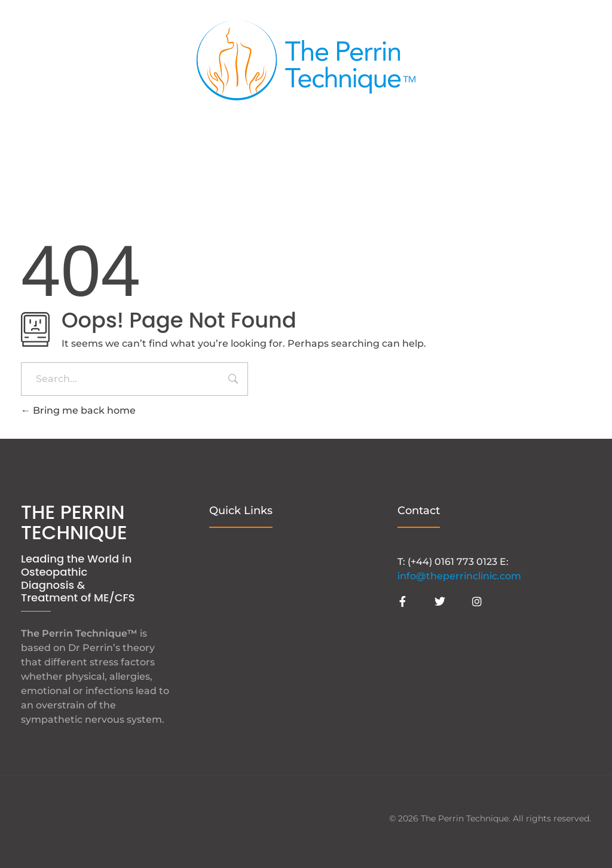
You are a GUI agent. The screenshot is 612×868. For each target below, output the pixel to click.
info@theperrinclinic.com (459, 576)
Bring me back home (78, 410)
